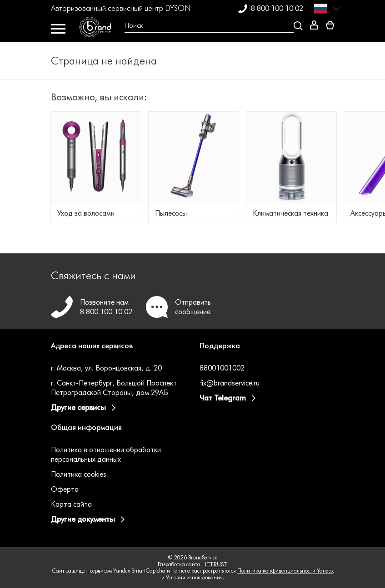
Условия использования (194, 577)
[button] (118, 351)
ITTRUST (216, 564)
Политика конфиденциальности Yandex (285, 571)
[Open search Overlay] (210, 26)
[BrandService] (98, 30)
